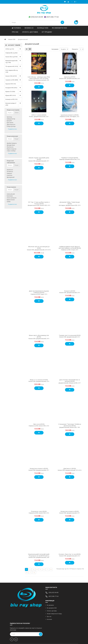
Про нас (15, 32)
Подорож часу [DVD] (39, 509)
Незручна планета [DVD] (39, 467)
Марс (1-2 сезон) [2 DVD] (39, 378)
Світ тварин (73, 115)
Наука (42, 292)
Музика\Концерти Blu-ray (14, 60)
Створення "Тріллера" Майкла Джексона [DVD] (70, 423)
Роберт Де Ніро (11, 124)
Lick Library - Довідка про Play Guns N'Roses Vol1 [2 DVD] (39, 76)
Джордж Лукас (11, 143)
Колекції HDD (43, 28)
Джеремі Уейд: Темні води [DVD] (70, 201)
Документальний (41, 78)
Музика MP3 (14, 94)
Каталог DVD (12, 38)
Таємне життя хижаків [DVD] (70, 333)
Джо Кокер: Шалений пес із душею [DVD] (70, 379)
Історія (73, 248)
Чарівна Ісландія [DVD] (70, 156)
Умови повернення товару (54, 612)
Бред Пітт (9, 119)
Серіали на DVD (14, 78)
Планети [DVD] (70, 289)
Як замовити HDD (60, 28)
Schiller (9, 200)
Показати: (75, 47)
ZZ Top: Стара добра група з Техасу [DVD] (39, 201)
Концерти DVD (14, 86)
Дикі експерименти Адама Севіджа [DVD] (39, 290)
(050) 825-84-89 (37, 17)
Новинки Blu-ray (11, 51)
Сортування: (55, 47)
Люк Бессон (10, 145)
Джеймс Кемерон (12, 141)
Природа (62, 158)
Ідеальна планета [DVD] (70, 113)
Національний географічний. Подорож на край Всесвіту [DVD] (39, 553)
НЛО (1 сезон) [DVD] (39, 113)
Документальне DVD (40, 115)
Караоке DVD (11, 82)
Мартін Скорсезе (12, 147)
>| (34, 571)
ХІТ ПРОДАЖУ (47, 32)
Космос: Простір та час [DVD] (70, 552)
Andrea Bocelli (11, 192)
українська (10, 168)
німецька (9, 172)
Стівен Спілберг (11, 149)
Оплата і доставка (52, 609)
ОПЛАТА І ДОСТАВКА (30, 32)
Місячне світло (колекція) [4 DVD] (39, 245)
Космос (31, 115)
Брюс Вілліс (10, 121)
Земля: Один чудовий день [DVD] (39, 157)
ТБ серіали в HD (14, 65)
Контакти (49, 617)
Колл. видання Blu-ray (12, 69)
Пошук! (16, 137)
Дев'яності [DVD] (70, 467)
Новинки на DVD (65, 115)
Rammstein (10, 194)
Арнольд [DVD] (70, 75)
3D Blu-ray (14, 47)
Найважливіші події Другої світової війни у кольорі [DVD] (70, 245)
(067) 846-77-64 (52, 17)
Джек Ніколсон (11, 123)
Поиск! (17, 111)
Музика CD (29, 28)
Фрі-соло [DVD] (39, 422)
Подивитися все (12, 127)
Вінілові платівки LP (14, 102)
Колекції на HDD (11, 97)
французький (11, 175)
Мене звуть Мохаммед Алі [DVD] (39, 334)
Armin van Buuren (12, 196)
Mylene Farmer (11, 198)
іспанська (10, 173)
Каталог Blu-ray (14, 55)
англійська (10, 170)
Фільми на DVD (73, 381)
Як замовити (50, 603)
